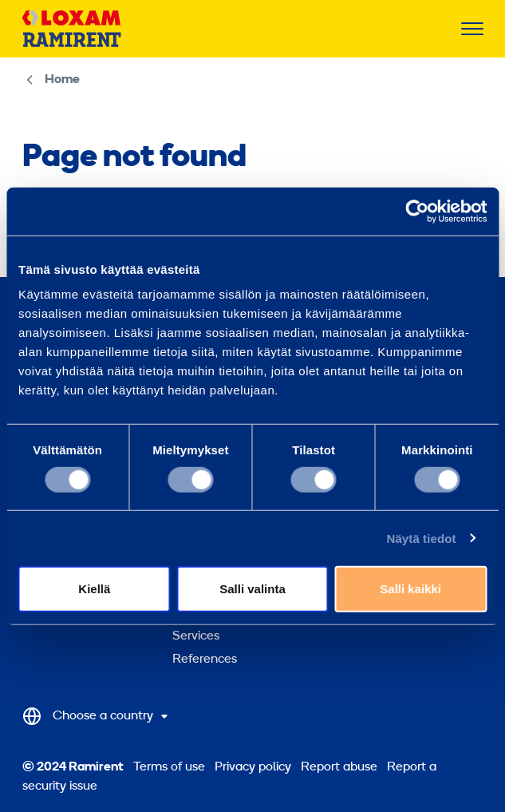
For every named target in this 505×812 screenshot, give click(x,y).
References (205, 660)
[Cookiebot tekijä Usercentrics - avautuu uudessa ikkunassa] (417, 211)
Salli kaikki (410, 589)
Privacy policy (253, 767)
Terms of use (169, 767)
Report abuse (339, 767)
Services (196, 636)
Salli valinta (252, 589)
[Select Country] (98, 716)
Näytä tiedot (422, 538)
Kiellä (94, 589)
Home (62, 80)
